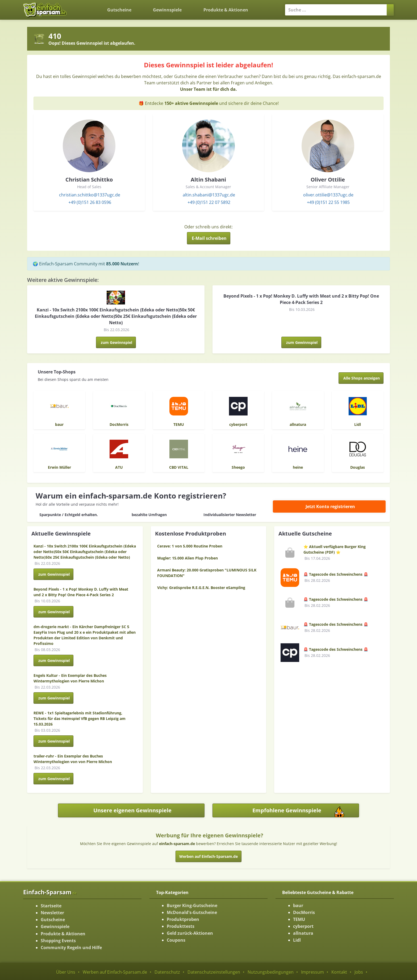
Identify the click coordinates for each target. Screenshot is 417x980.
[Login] (268, 7)
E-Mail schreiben (209, 238)
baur (298, 905)
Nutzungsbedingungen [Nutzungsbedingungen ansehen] (271, 972)
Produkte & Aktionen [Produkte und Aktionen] (226, 10)
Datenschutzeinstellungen (214, 972)
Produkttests (181, 926)
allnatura (303, 933)
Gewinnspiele (167, 10)
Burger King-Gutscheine (192, 905)
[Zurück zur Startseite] (84, 6)
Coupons (176, 940)
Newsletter (52, 913)
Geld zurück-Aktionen (190, 933)
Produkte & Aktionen (63, 934)
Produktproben (183, 919)
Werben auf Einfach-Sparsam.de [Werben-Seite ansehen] (115, 972)
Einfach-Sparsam (50, 892)
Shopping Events (58, 941)
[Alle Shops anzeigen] (361, 378)
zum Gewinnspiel (116, 342)
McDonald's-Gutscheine (192, 912)
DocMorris (304, 912)
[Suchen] (390, 10)
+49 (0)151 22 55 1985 (328, 202)
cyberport (303, 926)
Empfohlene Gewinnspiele (306, 812)
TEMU (299, 919)
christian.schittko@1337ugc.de (90, 195)
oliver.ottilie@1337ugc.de (328, 195)
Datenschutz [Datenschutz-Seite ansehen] (167, 972)
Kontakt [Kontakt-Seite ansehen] (339, 972)
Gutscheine (119, 10)
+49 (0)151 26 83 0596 (90, 202)
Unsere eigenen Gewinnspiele (132, 810)
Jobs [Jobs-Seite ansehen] (359, 972)
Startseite (51, 906)
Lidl (297, 940)
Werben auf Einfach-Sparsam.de (208, 856)
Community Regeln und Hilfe (71, 948)
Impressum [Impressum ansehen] (312, 972)
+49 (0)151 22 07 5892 (209, 202)
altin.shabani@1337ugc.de (209, 195)
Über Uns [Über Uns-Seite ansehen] (66, 972)
